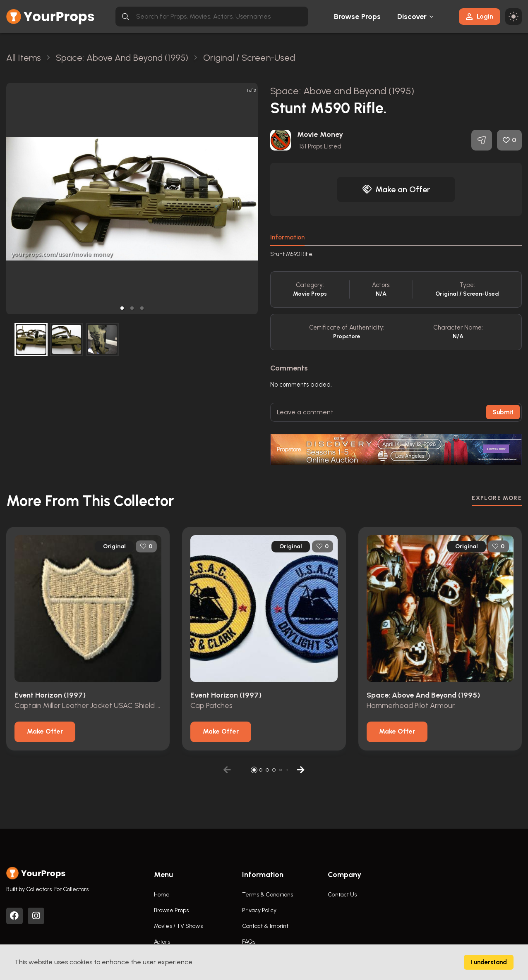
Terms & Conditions (268, 895)
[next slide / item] (252, 199)
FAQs (249, 942)
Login (480, 16)
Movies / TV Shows (178, 926)
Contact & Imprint (265, 926)
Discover (412, 17)
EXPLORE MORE (497, 498)
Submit (503, 412)
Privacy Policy (259, 910)
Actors (162, 942)
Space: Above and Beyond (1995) (342, 91)
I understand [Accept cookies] (489, 962)
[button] (122, 308)
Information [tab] (287, 237)
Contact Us (342, 895)
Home (162, 895)
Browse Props (357, 17)
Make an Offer (396, 189)
